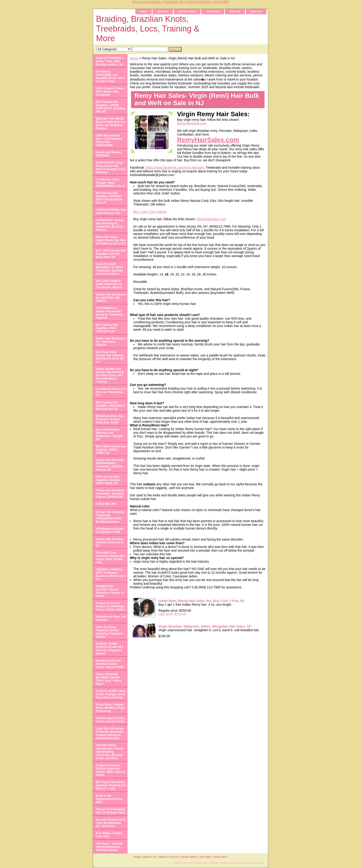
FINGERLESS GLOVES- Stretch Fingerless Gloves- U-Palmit (110, 591)
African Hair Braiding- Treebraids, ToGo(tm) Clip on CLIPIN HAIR (110, 494)
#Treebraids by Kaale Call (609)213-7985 (110, 530)
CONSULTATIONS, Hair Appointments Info (111, 211)
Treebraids (170, 2)
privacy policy (187, 11)
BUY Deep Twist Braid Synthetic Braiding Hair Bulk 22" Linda (111, 785)
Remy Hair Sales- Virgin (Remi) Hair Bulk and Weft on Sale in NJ (111, 240)
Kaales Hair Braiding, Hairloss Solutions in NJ (110, 542)
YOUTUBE (221, 2)
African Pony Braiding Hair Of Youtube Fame (111, 811)
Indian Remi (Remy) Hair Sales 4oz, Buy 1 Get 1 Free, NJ (201, 601)
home (144, 11)
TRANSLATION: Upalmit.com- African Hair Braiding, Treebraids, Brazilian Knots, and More (110, 752)
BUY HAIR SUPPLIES (195, 2)
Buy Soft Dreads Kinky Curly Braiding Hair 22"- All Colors (111, 823)
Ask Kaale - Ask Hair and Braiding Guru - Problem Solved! (109, 847)
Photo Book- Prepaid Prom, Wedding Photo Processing (110, 708)
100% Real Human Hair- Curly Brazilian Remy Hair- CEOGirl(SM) (109, 140)
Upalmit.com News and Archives (111, 618)
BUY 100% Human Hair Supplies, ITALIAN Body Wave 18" (111, 254)
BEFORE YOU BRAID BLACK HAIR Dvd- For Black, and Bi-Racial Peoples (111, 124)
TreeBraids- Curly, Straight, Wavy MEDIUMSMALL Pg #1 (110, 183)
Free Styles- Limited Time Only (109, 835)
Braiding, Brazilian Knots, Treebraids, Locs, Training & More (148, 29)
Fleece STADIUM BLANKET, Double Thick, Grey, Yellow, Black (109, 679)
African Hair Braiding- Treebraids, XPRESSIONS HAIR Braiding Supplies (110, 517)
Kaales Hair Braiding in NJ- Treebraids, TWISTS (111, 342)
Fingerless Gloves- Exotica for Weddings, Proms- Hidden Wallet (111, 606)
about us (163, 11)
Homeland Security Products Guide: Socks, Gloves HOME (110, 664)
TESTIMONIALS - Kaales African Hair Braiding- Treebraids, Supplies (110, 313)
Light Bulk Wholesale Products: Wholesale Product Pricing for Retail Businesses (110, 733)
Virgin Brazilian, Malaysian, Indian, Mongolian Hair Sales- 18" (205, 626)
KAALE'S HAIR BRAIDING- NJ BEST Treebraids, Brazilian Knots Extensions (109, 269)
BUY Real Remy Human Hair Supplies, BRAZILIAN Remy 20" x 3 (110, 357)
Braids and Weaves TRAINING (109, 154)
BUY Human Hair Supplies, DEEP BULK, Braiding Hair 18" (111, 406)
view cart (256, 11)
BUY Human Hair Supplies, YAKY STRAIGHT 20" (107, 328)
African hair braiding (147, 2)
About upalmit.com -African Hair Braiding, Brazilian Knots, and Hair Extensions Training (110, 375)
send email (213, 11)
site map (235, 11)
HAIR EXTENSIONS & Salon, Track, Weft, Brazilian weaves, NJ (110, 61)
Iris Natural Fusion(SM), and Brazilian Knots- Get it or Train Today (110, 76)
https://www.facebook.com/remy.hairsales (175, 168)
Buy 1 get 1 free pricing (150, 212)
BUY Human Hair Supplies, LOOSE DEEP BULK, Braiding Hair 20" (110, 107)
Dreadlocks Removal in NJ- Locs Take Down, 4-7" (111, 392)
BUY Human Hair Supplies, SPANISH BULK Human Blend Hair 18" (109, 198)
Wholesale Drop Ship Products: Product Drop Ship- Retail (110, 419)
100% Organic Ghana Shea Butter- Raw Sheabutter (110, 92)
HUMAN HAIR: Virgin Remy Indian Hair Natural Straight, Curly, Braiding (111, 168)
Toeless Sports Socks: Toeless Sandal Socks (111, 720)
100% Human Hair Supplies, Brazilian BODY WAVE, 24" (108, 480)
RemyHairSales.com (192, 123)
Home (134, 58)
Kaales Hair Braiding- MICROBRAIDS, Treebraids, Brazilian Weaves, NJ (110, 465)
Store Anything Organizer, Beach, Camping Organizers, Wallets (110, 632)
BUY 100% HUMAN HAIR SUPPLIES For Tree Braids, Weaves (109, 284)
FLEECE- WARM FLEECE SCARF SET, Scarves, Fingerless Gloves (110, 649)
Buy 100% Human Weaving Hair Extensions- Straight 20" (109, 434)
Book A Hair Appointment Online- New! (110, 799)
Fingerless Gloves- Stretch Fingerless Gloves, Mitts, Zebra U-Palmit (111, 770)
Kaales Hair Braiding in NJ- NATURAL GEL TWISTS (111, 298)
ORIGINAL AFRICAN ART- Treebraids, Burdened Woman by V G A (111, 574)
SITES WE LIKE (106, 504)
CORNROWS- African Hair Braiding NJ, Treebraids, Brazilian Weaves (110, 225)
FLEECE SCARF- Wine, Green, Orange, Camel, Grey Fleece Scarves (111, 694)
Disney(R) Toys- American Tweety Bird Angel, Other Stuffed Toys (110, 558)
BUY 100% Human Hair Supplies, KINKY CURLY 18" (111, 450)
